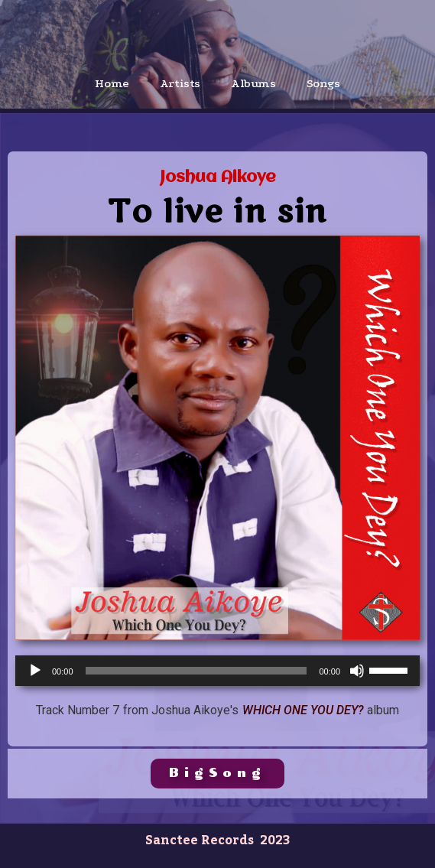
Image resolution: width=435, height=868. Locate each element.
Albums (253, 83)
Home (112, 83)
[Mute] (357, 671)
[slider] (196, 671)
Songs (323, 83)
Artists (180, 83)
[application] (217, 671)
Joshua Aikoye (218, 178)
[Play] (35, 671)
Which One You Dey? (303, 710)
